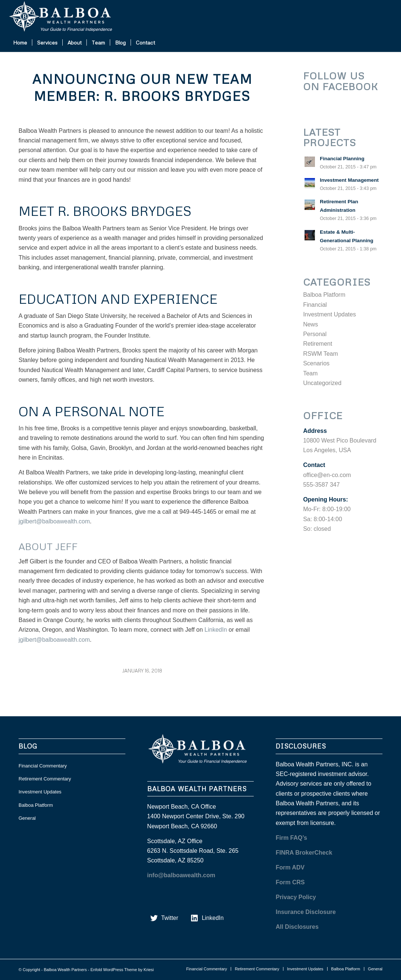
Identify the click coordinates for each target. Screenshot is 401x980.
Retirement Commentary (45, 779)
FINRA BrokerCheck (304, 853)
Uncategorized (322, 383)
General (27, 818)
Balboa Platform (324, 295)
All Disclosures (297, 927)
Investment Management (349, 180)
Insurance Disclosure (306, 912)
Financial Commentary (43, 766)
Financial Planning (342, 159)
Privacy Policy (296, 897)
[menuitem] (20, 43)
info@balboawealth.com (181, 875)
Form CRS (290, 882)
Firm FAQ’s (291, 838)
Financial (315, 305)
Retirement (318, 344)
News (310, 324)
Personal (315, 334)
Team (310, 373)
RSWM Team (321, 354)
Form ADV (290, 867)
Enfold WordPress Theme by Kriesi (122, 970)
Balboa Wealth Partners (65, 970)
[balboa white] (64, 17)
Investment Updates (329, 314)
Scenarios (316, 363)
